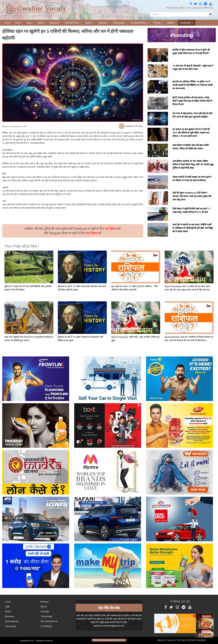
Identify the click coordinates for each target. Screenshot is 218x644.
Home (7, 23)
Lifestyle (103, 23)
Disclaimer (201, 640)
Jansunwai (197, 8)
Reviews (44, 602)
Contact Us (171, 640)
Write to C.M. (185, 8)
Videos (171, 23)
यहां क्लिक (111, 229)
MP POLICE (209, 8)
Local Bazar (187, 23)
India (30, 23)
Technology (119, 23)
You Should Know (140, 23)
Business (55, 23)
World (41, 23)
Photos (158, 23)
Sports (89, 23)
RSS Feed (191, 640)
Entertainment (73, 23)
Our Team (182, 640)
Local (18, 23)
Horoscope (10, 626)
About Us (161, 640)
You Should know (49, 621)
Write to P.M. (172, 8)
